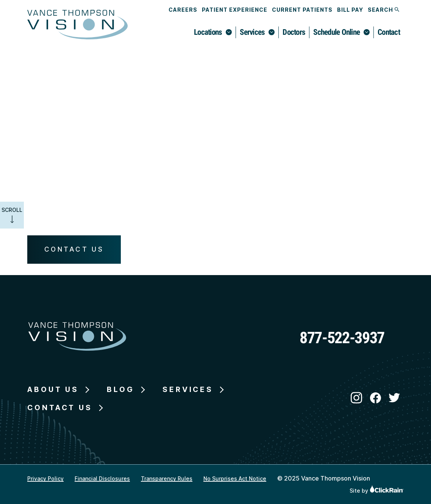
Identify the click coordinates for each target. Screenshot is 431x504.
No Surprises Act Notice (235, 478)
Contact (389, 32)
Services (252, 32)
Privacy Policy (45, 478)
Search (383, 10)
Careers (183, 10)
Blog (121, 390)
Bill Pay (350, 10)
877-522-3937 (342, 338)
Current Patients (302, 10)
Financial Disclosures (102, 478)
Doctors (294, 32)
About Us (53, 390)
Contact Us (74, 249)
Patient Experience (235, 10)
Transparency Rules (167, 478)
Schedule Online (337, 32)
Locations (208, 32)
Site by (377, 491)
